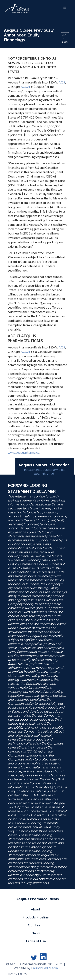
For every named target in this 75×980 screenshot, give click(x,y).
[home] (17, 8)
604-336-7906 (44, 474)
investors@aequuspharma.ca (44, 470)
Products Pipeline (35, 917)
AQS (62, 82)
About (36, 909)
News (36, 933)
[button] (65, 8)
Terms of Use (36, 941)
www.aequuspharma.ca (24, 452)
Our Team (36, 925)
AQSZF (26, 87)
